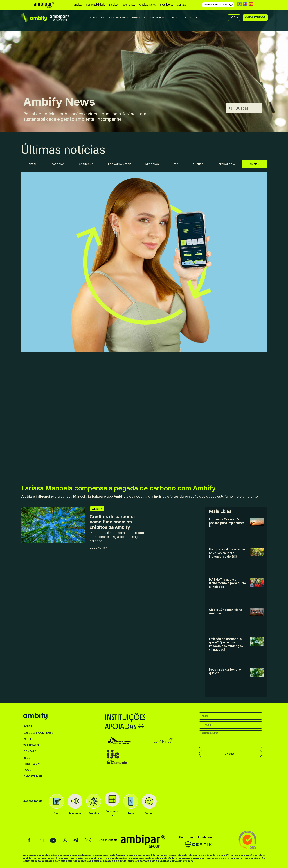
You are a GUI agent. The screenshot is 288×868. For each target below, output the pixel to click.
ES (251, 4)
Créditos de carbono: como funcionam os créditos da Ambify (112, 522)
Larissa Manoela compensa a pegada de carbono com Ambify (118, 488)
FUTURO (198, 164)
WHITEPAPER (157, 17)
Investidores (166, 5)
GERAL (33, 164)
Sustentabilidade (96, 5)
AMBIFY (255, 164)
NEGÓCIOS (152, 164)
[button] (234, 17)
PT (239, 4)
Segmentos (129, 5)
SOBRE (93, 17)
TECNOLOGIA (227, 164)
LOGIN (27, 770)
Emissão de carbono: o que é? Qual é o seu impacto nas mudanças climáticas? (226, 644)
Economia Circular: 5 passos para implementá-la (227, 523)
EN (245, 4)
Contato (181, 5)
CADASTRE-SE (33, 776)
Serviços (114, 5)
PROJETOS (139, 17)
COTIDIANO (86, 164)
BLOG (188, 17)
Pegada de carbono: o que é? (225, 671)
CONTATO (175, 17)
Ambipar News (147, 5)
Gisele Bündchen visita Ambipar (226, 611)
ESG (176, 164)
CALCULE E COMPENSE (115, 17)
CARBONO (58, 164)
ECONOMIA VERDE (120, 164)
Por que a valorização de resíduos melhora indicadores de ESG (227, 553)
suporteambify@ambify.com (175, 861)
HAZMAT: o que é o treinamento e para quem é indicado (227, 583)
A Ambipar (77, 5)
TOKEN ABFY (32, 764)
